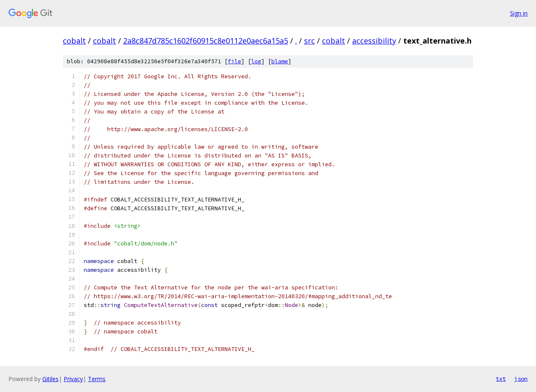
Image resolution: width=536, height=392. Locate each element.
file (234, 61)
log (256, 61)
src (309, 41)
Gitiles (50, 379)
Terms (97, 379)
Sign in (519, 13)
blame (280, 61)
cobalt (74, 41)
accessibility (374, 41)
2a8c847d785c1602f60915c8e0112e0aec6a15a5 (206, 41)
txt (501, 379)
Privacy (73, 379)
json (521, 379)
